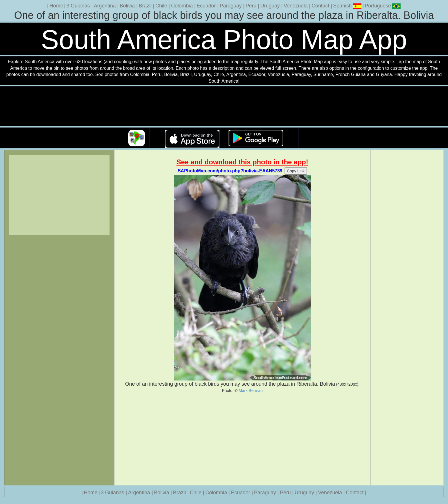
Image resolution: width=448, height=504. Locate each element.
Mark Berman (251, 391)
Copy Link (296, 171)
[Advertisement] (242, 439)
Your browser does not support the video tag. (224, 106)
